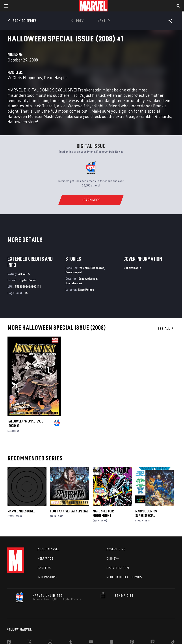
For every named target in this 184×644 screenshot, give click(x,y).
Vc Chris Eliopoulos (25, 77)
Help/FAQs (46, 558)
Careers (44, 568)
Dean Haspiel (56, 77)
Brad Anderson (88, 278)
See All (166, 328)
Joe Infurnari (74, 283)
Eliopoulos (13, 431)
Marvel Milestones (21, 511)
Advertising (116, 549)
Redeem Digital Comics (124, 577)
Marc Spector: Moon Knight (103, 513)
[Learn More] (91, 200)
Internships (47, 577)
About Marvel (48, 549)
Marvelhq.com (118, 568)
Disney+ (113, 558)
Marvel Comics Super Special (146, 513)
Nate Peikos (86, 289)
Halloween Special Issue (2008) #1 (25, 423)
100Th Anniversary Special (69, 511)
